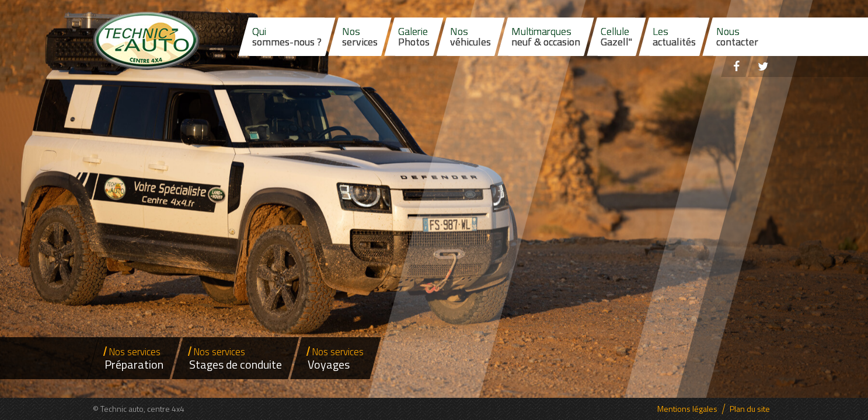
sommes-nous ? (287, 36)
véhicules (470, 36)
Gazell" (616, 36)
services (360, 36)
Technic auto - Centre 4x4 (146, 41)
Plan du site (750, 409)
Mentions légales (687, 409)
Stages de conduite (236, 359)
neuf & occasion (546, 36)
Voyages (336, 359)
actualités (674, 36)
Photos (414, 36)
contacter (737, 36)
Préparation (134, 359)
